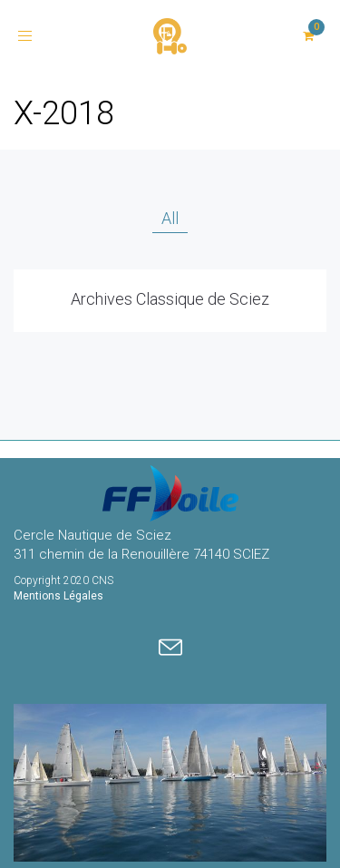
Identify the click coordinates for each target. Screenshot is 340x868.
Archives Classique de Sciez (170, 299)
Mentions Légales (58, 596)
